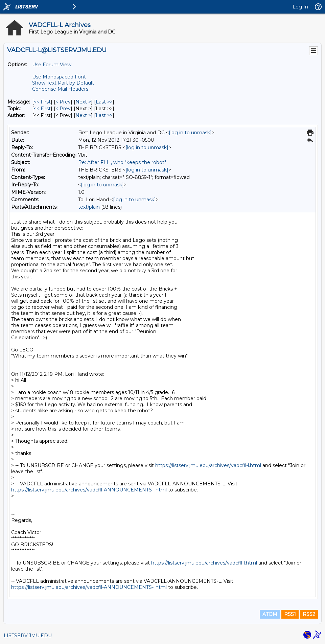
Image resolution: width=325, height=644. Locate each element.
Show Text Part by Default (63, 83)
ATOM (270, 614)
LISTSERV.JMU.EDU (28, 636)
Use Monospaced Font (59, 77)
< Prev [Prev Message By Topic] (63, 109)
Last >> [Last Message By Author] (104, 115)
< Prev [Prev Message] (63, 102)
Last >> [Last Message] (104, 102)
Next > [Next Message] (83, 102)
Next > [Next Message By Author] (83, 115)
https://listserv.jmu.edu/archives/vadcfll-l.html (208, 465)
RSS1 (290, 614)
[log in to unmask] (190, 133)
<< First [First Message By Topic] (42, 109)
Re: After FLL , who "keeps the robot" (122, 162)
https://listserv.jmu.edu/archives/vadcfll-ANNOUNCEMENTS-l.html (89, 490)
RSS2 (309, 614)
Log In (300, 7)
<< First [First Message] (42, 102)
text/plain (89, 207)
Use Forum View (52, 65)
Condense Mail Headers (60, 89)
